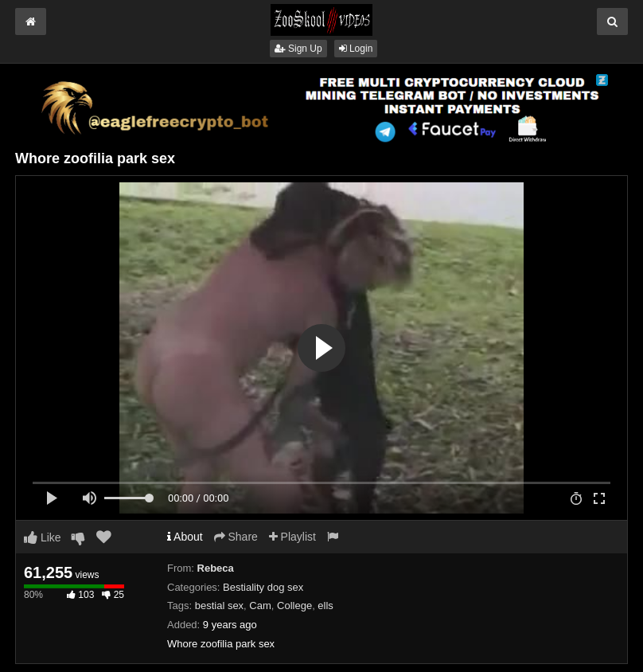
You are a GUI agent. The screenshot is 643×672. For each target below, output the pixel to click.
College (294, 606)
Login (356, 49)
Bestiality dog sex (263, 587)
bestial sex (219, 606)
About (185, 537)
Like (43, 537)
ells (325, 606)
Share (236, 537)
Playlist (292, 537)
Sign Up (298, 49)
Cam (260, 606)
